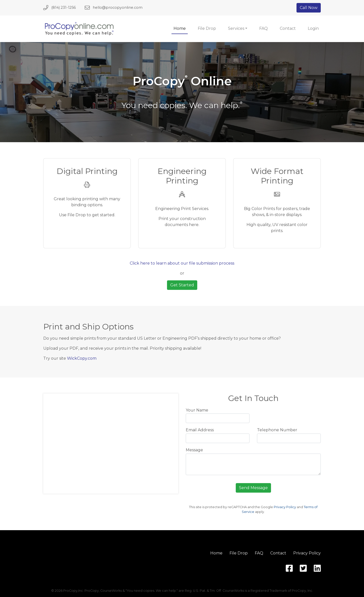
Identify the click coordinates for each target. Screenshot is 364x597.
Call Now (309, 8)
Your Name (197, 410)
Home (180, 28)
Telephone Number (277, 430)
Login (313, 28)
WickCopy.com (82, 358)
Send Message (253, 488)
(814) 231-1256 (63, 8)
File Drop (207, 28)
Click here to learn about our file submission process (182, 263)
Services (236, 28)
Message (194, 450)
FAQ (263, 28)
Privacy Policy (285, 507)
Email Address (200, 430)
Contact (288, 28)
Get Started (182, 285)
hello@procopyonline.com (118, 8)
